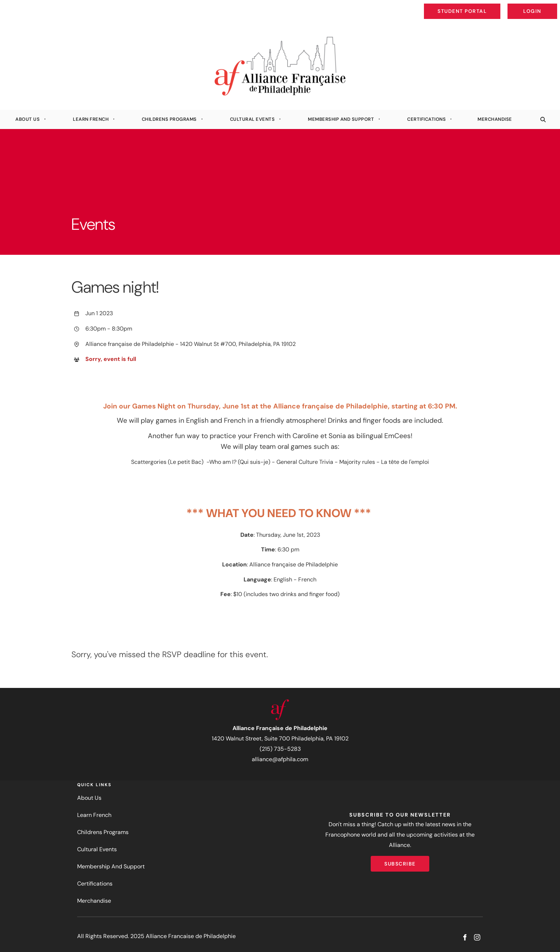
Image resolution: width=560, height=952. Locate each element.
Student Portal (479, 6)
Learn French (91, 119)
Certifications (426, 119)
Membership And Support (341, 119)
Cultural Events (252, 119)
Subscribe (400, 861)
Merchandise (495, 119)
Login (551, 6)
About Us (27, 119)
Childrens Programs (169, 119)
